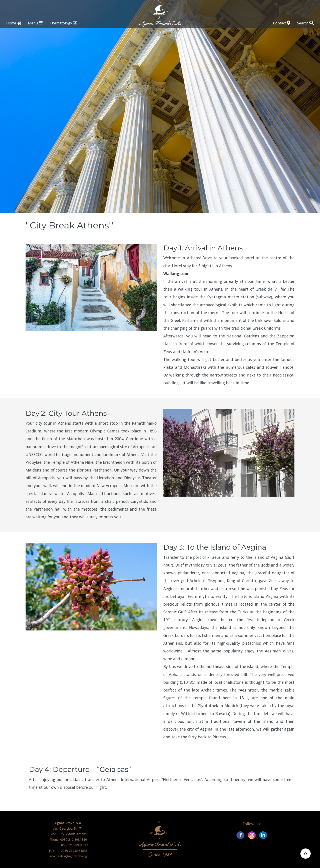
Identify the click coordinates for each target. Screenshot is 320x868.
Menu (35, 23)
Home (14, 23)
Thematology (63, 23)
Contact (282, 23)
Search (305, 23)
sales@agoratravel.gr (73, 856)
